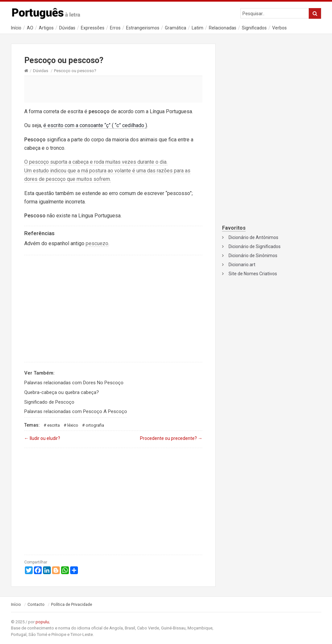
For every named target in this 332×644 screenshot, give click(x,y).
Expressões (93, 28)
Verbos (279, 28)
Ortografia (95, 425)
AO (30, 28)
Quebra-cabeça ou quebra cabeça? (62, 392)
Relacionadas (223, 28)
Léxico (73, 425)
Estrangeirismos (143, 28)
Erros (115, 28)
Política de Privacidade (72, 605)
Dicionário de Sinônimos (253, 256)
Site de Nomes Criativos (253, 274)
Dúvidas (67, 28)
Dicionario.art (242, 265)
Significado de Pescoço (49, 402)
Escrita (54, 425)
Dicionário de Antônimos (253, 237)
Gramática (176, 28)
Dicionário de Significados (255, 246)
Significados (254, 28)
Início (16, 28)
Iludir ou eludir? (42, 438)
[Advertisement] (113, 89)
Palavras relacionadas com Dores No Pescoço (74, 383)
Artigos (46, 28)
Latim (198, 28)
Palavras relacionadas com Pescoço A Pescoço (76, 411)
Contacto (36, 605)
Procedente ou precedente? (171, 438)
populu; (43, 622)
